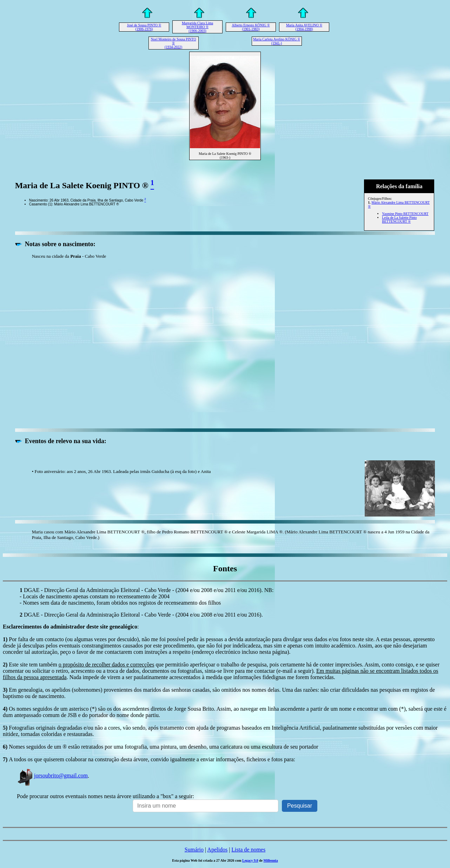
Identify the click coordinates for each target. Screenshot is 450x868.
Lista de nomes (248, 850)
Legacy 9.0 (250, 860)
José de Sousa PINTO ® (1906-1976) (144, 27)
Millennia (271, 860)
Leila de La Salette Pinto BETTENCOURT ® (399, 219)
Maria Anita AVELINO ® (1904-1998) (304, 27)
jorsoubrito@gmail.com (52, 775)
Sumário (194, 850)
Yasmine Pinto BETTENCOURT (405, 214)
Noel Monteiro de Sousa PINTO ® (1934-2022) (173, 43)
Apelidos (217, 850)
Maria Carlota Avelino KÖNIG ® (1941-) (277, 41)
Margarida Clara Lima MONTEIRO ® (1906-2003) (197, 27)
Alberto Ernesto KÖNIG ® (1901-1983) (251, 27)
